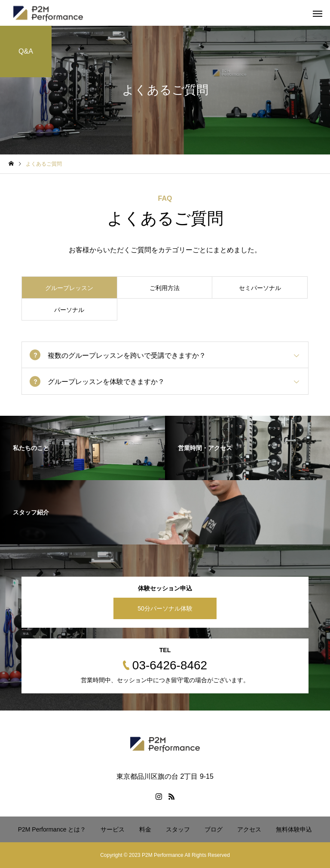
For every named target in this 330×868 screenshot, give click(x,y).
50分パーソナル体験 (165, 608)
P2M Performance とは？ (52, 829)
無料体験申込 (294, 829)
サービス (113, 829)
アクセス (249, 829)
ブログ (214, 829)
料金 (145, 829)
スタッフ (178, 829)
